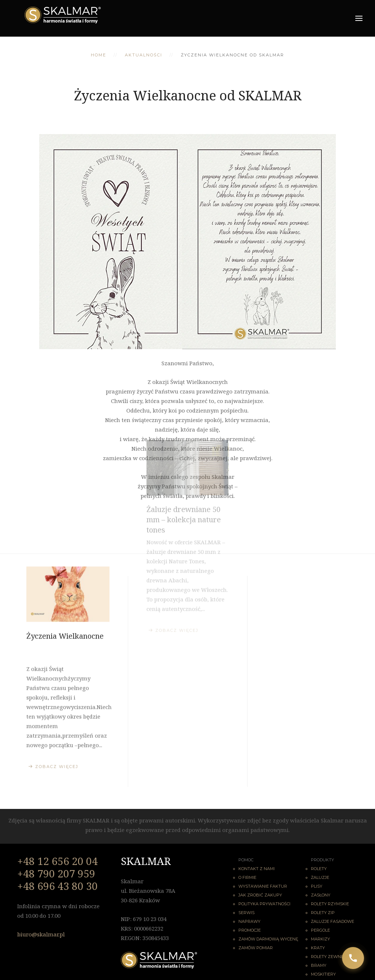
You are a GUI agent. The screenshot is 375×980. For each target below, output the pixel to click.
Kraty (318, 948)
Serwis (246, 913)
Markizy (320, 939)
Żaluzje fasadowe (333, 921)
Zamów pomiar (256, 948)
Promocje (250, 930)
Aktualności (144, 55)
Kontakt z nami (257, 869)
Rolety (319, 869)
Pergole (320, 930)
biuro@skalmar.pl (41, 934)
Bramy (319, 965)
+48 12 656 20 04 (57, 861)
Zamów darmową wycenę (268, 939)
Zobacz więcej (57, 717)
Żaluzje (320, 877)
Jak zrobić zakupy (260, 895)
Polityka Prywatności (264, 904)
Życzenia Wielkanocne (65, 586)
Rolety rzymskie (330, 904)
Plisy (317, 886)
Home (99, 55)
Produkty (322, 860)
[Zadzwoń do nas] (353, 958)
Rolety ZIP (323, 913)
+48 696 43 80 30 (57, 886)
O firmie (247, 877)
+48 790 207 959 (56, 873)
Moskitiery (323, 974)
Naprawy (249, 921)
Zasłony (321, 895)
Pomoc (246, 860)
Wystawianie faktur (263, 886)
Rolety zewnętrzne (334, 957)
